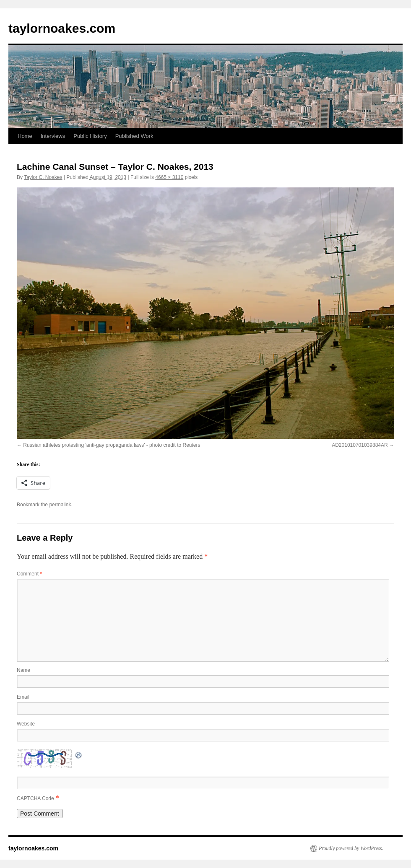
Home (25, 136)
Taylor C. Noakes (43, 177)
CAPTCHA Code (35, 798)
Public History (90, 136)
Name (23, 670)
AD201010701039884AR (360, 445)
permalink (60, 505)
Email (23, 697)
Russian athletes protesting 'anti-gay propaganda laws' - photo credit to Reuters (112, 445)
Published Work (134, 136)
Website (26, 724)
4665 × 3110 (169, 177)
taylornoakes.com (62, 28)
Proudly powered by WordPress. (351, 848)
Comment (29, 574)
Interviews (53, 136)
